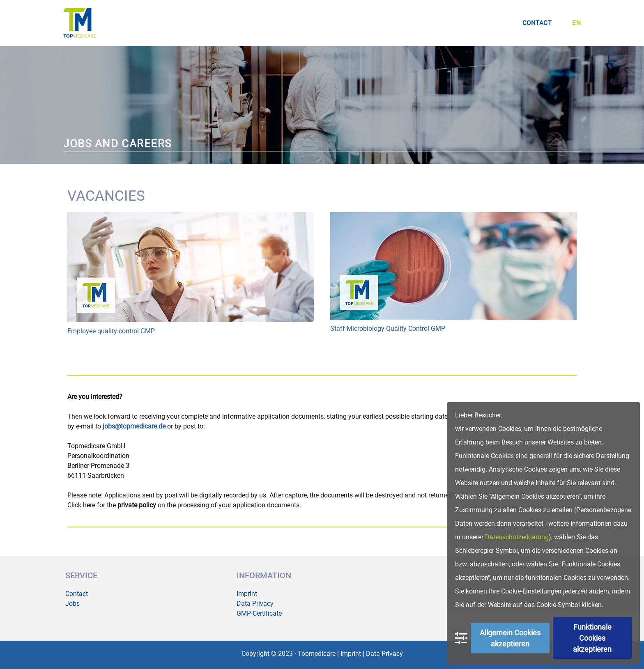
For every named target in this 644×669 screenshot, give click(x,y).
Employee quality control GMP (111, 331)
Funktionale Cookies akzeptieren (592, 638)
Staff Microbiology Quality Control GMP (388, 329)
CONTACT (537, 23)
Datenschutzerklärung (517, 537)
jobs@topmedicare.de (134, 426)
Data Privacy (255, 604)
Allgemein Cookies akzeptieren (510, 638)
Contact (77, 594)
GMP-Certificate (259, 613)
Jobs (72, 604)
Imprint (247, 594)
